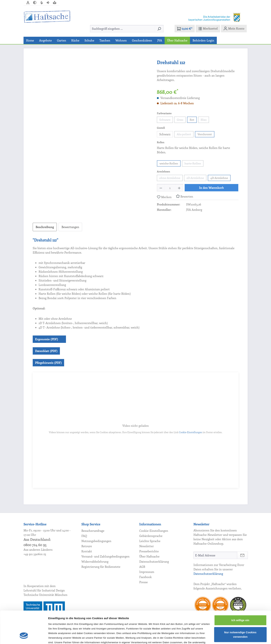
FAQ (84, 536)
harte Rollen (194, 164)
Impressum (147, 572)
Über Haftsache (149, 556)
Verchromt (206, 135)
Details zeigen (57, 637)
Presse (143, 582)
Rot (193, 120)
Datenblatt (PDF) (46, 351)
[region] (91, 98)
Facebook (146, 577)
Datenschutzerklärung (154, 561)
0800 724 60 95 (35, 545)
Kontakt (87, 551)
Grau (181, 120)
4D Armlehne (220, 178)
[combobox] (123, 29)
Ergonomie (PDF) (47, 339)
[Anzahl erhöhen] (179, 188)
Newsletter (147, 546)
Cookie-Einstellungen (191, 432)
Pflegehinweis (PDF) (48, 363)
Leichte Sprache (150, 541)
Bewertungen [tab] (70, 227)
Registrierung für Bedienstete (101, 567)
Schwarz (166, 120)
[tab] (45, 227)
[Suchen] (159, 29)
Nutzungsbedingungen (96, 541)
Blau (205, 120)
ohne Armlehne (171, 178)
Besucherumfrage (93, 531)
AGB (142, 567)
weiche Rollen (170, 164)
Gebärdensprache (151, 536)
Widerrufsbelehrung (95, 561)
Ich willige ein (240, 592)
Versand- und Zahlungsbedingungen (105, 556)
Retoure (87, 546)
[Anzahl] (170, 188)
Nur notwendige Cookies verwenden (240, 607)
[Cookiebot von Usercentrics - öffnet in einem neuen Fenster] (24, 637)
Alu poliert (185, 135)
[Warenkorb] (185, 29)
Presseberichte (149, 551)
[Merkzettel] (208, 28)
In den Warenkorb (211, 188)
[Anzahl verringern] (161, 188)
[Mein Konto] (234, 28)
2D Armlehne (196, 178)
